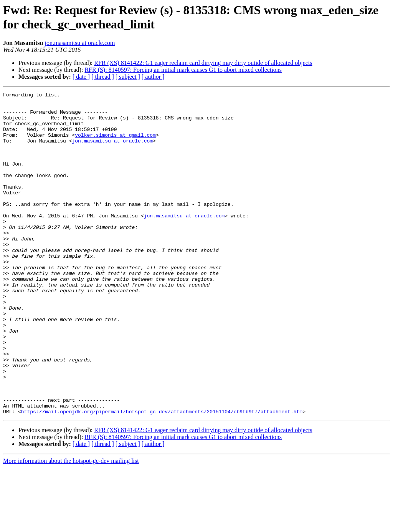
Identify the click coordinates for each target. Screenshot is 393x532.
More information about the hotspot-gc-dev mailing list (71, 525)
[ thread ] (103, 77)
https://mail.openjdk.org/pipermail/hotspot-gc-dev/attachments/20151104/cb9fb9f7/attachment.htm (162, 476)
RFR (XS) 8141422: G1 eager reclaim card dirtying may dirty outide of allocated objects (203, 63)
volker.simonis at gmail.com (115, 144)
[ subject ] (128, 77)
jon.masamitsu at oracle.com (80, 43)
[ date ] (81, 77)
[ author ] (153, 77)
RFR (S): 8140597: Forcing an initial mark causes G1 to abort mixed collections (183, 70)
